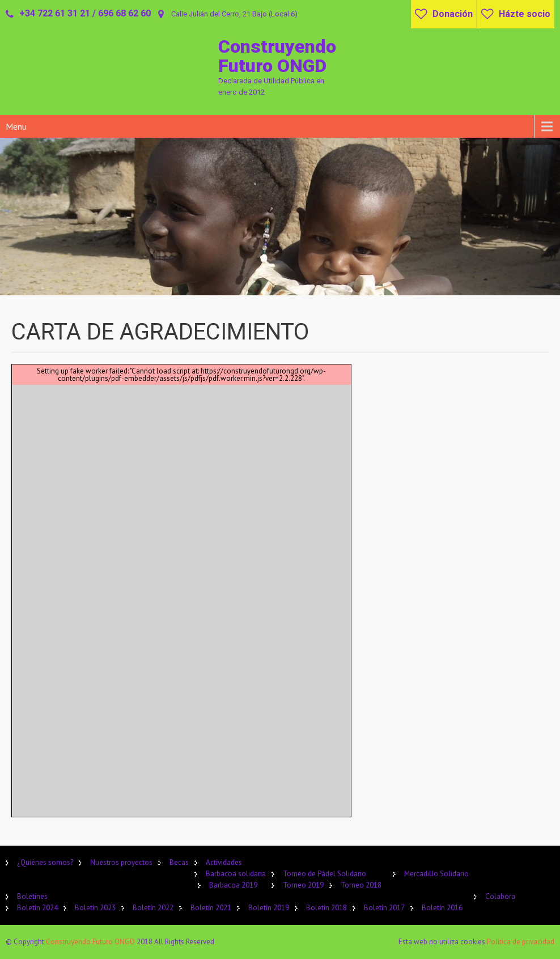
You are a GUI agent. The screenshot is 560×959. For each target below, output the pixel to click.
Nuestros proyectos (121, 862)
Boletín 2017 (384, 908)
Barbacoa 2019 (233, 885)
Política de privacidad (521, 942)
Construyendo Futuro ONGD (91, 942)
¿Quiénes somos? (45, 862)
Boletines (32, 896)
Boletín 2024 (37, 908)
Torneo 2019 (303, 885)
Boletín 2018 (326, 908)
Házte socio (525, 14)
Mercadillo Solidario (436, 874)
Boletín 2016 (442, 908)
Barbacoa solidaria (236, 874)
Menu (16, 126)
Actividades (224, 862)
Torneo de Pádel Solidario (324, 874)
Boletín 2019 (269, 908)
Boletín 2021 (211, 908)
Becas (179, 862)
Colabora (500, 896)
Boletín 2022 (153, 908)
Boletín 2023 (95, 908)
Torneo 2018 (361, 885)
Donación (453, 14)
